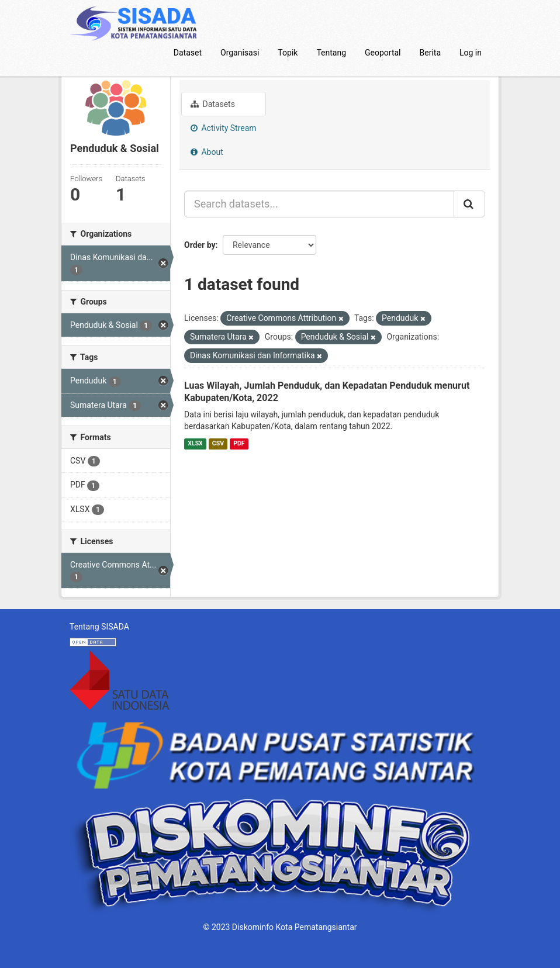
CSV (218, 443)
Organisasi (240, 53)
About (207, 152)
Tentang (331, 53)
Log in (471, 53)
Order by (200, 245)
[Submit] (469, 204)
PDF (239, 443)
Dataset (188, 53)
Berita (431, 53)
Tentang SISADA (99, 627)
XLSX (195, 443)
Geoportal (383, 53)
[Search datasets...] (319, 204)
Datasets (213, 104)
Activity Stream (224, 128)
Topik (288, 53)
